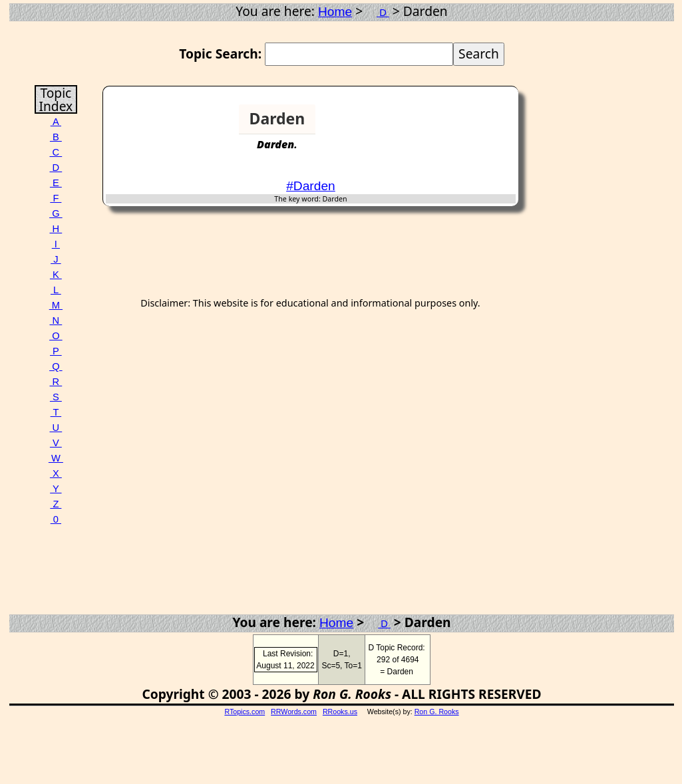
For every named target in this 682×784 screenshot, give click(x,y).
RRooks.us (340, 712)
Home (335, 12)
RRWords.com (294, 712)
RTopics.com (245, 712)
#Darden (311, 186)
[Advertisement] (464, 124)
